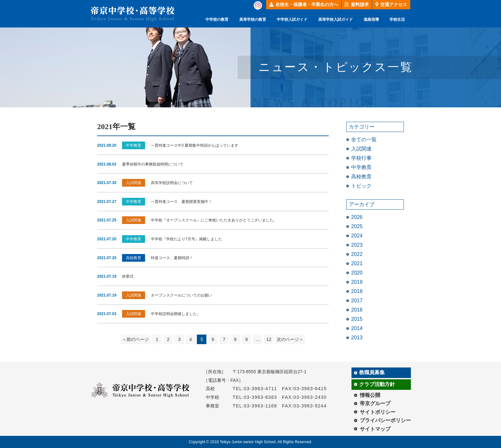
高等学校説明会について (172, 183)
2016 (357, 310)
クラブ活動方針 (377, 384)
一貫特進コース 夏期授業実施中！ (181, 202)
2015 (357, 319)
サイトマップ (375, 429)
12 (269, 339)
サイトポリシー (378, 412)
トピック (361, 186)
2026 (357, 217)
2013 (357, 338)
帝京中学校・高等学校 (133, 14)
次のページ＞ (290, 339)
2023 (357, 245)
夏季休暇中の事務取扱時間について (153, 164)
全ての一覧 (364, 139)
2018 (357, 291)
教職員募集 (372, 372)
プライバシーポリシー (385, 420)
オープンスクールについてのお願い (181, 295)
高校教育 (361, 177)
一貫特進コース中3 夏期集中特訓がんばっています (195, 145)
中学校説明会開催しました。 (176, 314)
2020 (357, 273)
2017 (357, 301)
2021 (357, 263)
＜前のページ (135, 339)
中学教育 (361, 167)
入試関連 (361, 149)
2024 (357, 236)
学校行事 (361, 158)
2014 (357, 328)
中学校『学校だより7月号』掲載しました (186, 239)
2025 (357, 226)
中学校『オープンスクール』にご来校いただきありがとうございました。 (214, 220)
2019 (357, 282)
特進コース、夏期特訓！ (172, 258)
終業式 (128, 276)
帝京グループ (375, 403)
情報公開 (370, 395)
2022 (357, 254)
